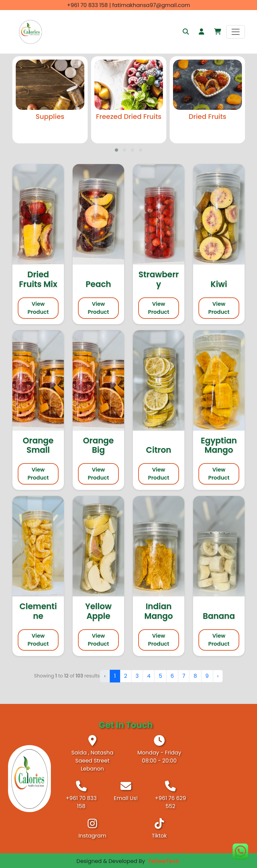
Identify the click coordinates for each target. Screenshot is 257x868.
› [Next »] (218, 676)
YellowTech (164, 861)
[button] (218, 32)
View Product (38, 308)
